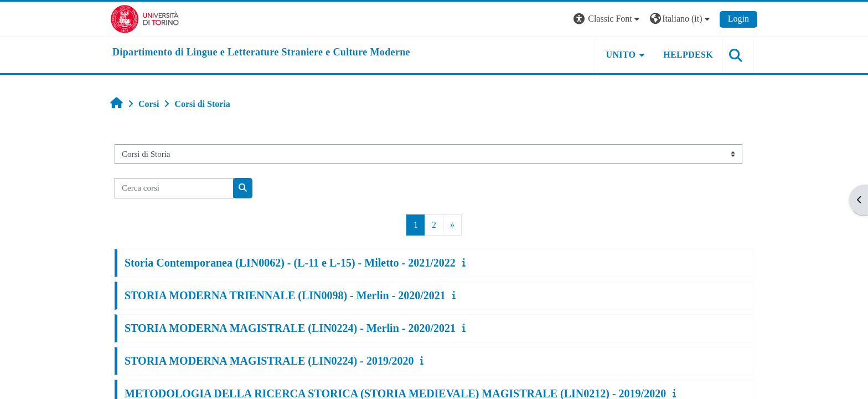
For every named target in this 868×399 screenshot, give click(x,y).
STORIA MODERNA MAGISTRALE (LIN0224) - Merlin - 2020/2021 (290, 328)
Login (738, 19)
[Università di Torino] (145, 18)
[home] (261, 53)
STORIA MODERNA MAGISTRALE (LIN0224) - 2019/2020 (269, 361)
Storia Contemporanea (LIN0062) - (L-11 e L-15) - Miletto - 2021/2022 (290, 263)
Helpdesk (688, 55)
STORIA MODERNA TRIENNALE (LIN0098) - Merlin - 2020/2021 (285, 295)
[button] (608, 19)
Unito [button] (621, 55)
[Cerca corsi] (174, 188)
